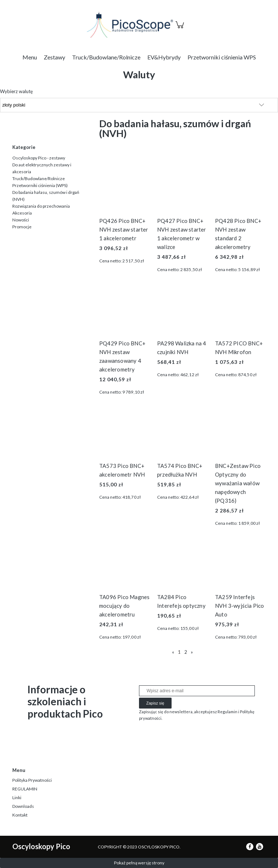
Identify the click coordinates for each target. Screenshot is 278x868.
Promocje (22, 227)
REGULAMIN (25, 789)
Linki (17, 798)
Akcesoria (22, 213)
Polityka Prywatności (32, 780)
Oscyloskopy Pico (41, 846)
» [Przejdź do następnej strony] (192, 652)
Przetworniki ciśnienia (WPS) (40, 185)
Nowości (21, 220)
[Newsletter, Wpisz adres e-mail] (197, 691)
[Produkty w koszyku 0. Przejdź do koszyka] (181, 29)
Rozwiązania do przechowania (41, 206)
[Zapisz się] (155, 703)
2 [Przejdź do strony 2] (186, 652)
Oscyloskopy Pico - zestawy (39, 158)
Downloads (23, 806)
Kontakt (20, 815)
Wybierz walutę (16, 91)
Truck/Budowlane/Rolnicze (39, 178)
